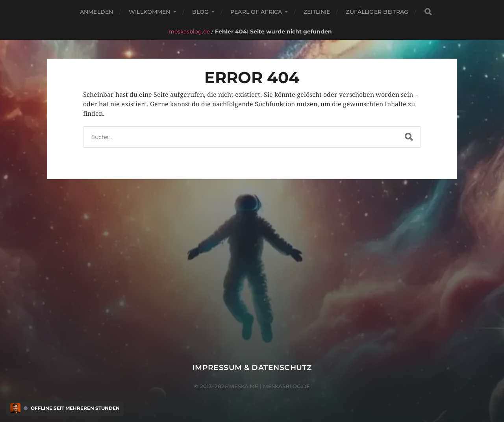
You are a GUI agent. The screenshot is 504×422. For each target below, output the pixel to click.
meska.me (244, 386)
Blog (201, 12)
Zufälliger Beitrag (377, 12)
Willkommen (149, 12)
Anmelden (96, 12)
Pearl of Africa (256, 12)
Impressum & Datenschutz (252, 367)
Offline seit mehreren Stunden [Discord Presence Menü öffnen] (75, 408)
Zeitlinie (317, 12)
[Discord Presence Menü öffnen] (15, 408)
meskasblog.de (189, 31)
